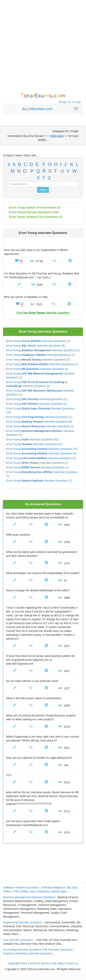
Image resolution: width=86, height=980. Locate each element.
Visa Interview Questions (18, 940)
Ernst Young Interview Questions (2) (43, 350)
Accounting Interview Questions (22, 950)
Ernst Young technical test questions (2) (36, 217)
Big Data (72, 887)
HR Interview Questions (58, 950)
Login (76, 102)
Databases (44, 891)
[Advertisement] (43, 47)
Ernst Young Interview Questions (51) (32, 439)
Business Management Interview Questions (29, 897)
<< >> (57, 136)
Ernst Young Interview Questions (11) (34, 444)
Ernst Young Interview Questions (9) (39, 422)
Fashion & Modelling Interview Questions (28, 953)
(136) (34, 212)
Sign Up (64, 102)
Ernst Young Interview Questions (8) (35, 346)
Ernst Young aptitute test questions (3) (34, 208)
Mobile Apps (59, 891)
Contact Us (72, 963)
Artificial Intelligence (53, 887)
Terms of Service (40, 963)
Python (7, 891)
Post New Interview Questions (43, 313)
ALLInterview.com (37, 109)
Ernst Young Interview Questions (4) (37, 369)
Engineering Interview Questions (23, 922)
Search (43, 190)
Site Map (57, 963)
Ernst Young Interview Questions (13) (42, 449)
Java (33, 891)
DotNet (24, 891)
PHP (16, 891)
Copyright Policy (18, 963)
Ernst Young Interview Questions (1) (38, 341)
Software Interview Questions (21, 887)
